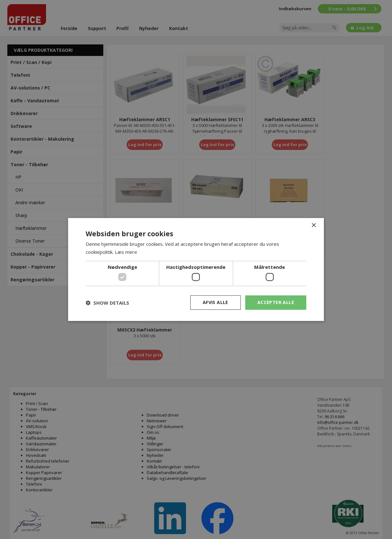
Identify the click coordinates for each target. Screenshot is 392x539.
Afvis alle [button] (216, 302)
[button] (107, 303)
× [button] (314, 226)
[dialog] (196, 269)
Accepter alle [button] (276, 302)
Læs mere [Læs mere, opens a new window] (126, 252)
